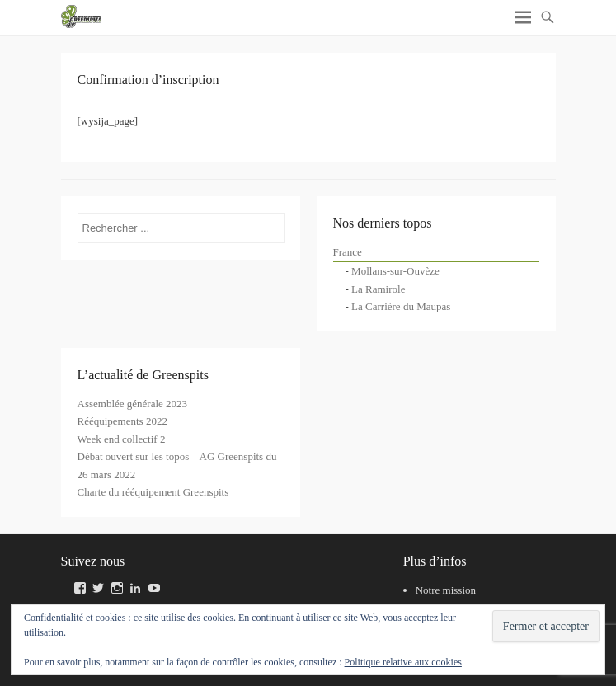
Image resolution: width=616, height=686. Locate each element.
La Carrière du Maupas (401, 306)
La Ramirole (378, 289)
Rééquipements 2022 (122, 421)
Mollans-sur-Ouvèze (395, 271)
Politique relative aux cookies (403, 662)
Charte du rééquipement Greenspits (153, 492)
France (348, 252)
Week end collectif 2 (122, 439)
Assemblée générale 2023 (133, 404)
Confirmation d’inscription (148, 80)
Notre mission (446, 590)
